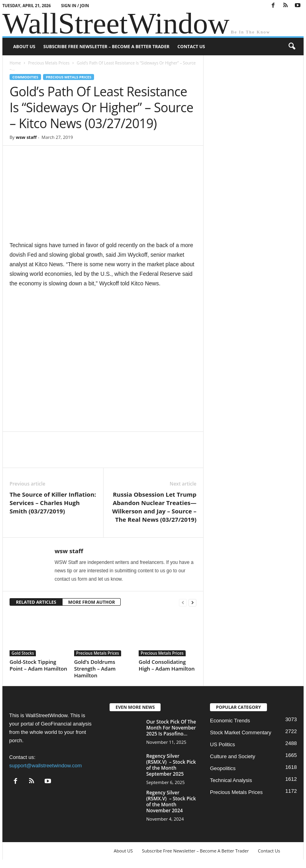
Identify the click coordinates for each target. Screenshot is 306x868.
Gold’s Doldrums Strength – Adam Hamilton (95, 669)
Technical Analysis (231, 780)
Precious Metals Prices (49, 63)
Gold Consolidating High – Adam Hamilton (167, 665)
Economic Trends (230, 721)
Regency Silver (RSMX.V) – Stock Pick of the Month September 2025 (171, 765)
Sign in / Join (75, 6)
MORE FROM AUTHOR (91, 602)
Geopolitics (223, 768)
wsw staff (26, 137)
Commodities (25, 77)
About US (24, 46)
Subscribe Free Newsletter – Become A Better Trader (107, 46)
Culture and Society (232, 756)
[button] (292, 47)
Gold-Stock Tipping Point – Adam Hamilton (38, 665)
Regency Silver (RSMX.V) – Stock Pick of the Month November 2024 (171, 802)
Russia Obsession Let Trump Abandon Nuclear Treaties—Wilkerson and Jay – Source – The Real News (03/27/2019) (154, 507)
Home (15, 63)
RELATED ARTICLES (36, 602)
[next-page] (192, 602)
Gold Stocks (23, 653)
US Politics (223, 744)
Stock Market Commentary (241, 732)
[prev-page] (183, 602)
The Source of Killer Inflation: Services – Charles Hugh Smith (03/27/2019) (53, 503)
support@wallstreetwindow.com (45, 766)
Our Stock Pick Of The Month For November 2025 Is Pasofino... (171, 728)
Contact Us (191, 46)
